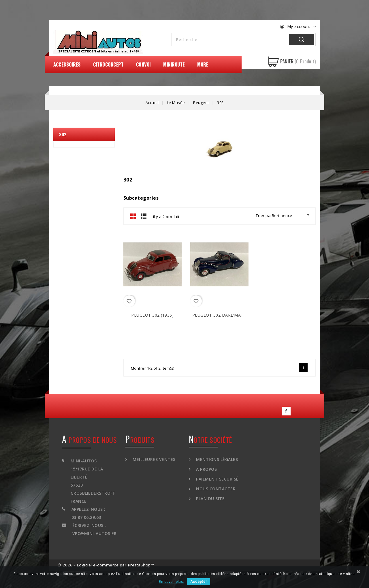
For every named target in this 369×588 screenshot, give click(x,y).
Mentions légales (216, 459)
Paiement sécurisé (217, 479)
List (144, 216)
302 (63, 134)
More (203, 65)
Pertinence (291, 215)
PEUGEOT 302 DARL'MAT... (220, 315)
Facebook (286, 411)
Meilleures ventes (154, 459)
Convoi (143, 65)
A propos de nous (89, 440)
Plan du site (210, 499)
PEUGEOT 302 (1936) (152, 315)
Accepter (199, 582)
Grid (133, 216)
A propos (206, 469)
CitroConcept (108, 65)
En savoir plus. (172, 582)
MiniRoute (174, 65)
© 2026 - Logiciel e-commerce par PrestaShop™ (106, 565)
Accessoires (67, 65)
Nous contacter (215, 489)
